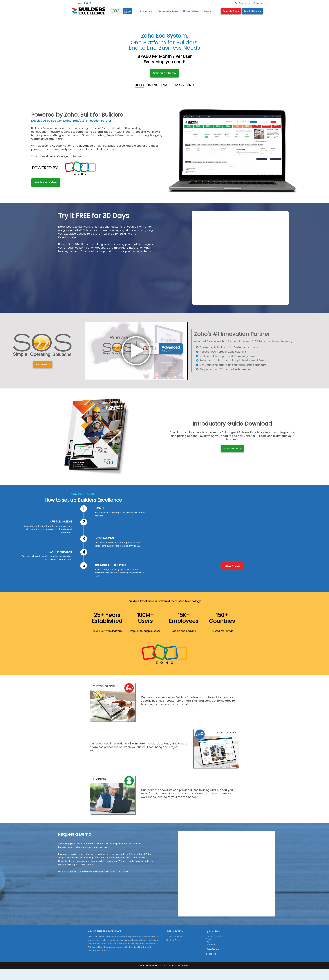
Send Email (175, 940)
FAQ (208, 942)
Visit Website (43, 377)
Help (208, 11)
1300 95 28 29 (176, 937)
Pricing (209, 939)
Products (146, 11)
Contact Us (211, 945)
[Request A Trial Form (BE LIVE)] (240, 257)
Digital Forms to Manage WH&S (83, 69)
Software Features (168, 11)
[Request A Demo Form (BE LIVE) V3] (227, 873)
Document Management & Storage (83, 97)
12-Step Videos (191, 11)
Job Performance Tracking (246, 69)
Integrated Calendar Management (246, 42)
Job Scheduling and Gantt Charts (83, 42)
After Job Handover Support (246, 97)
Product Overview (214, 936)
